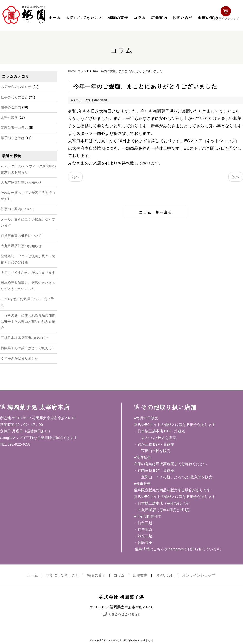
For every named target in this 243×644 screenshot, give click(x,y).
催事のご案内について (18, 209)
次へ (236, 177)
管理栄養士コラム (14, 128)
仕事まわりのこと (14, 97)
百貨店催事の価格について (21, 236)
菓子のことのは (13, 138)
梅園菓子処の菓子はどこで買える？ (28, 348)
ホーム (55, 18)
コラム (140, 18)
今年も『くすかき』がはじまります (28, 272)
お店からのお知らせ (16, 87)
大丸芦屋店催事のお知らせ (21, 182)
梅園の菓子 (118, 18)
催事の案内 (208, 18)
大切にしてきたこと (84, 18)
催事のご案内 (11, 107)
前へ (75, 177)
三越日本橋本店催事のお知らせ (25, 338)
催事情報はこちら (149, 549)
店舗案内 (159, 18)
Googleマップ (11, 438)
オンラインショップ (227, 14)
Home (72, 71)
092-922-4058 (121, 614)
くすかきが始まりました (19, 358)
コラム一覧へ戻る (156, 212)
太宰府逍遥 (9, 117)
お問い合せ (183, 18)
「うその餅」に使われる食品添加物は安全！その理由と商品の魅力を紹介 (28, 322)
